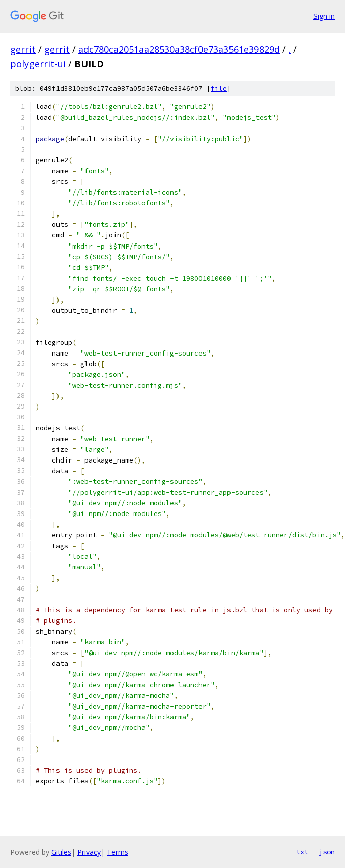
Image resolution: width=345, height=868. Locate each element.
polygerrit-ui (38, 64)
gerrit (23, 49)
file (219, 88)
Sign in (324, 16)
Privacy (89, 852)
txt (302, 852)
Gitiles (61, 852)
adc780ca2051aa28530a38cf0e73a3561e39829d (179, 49)
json (327, 852)
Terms (118, 852)
